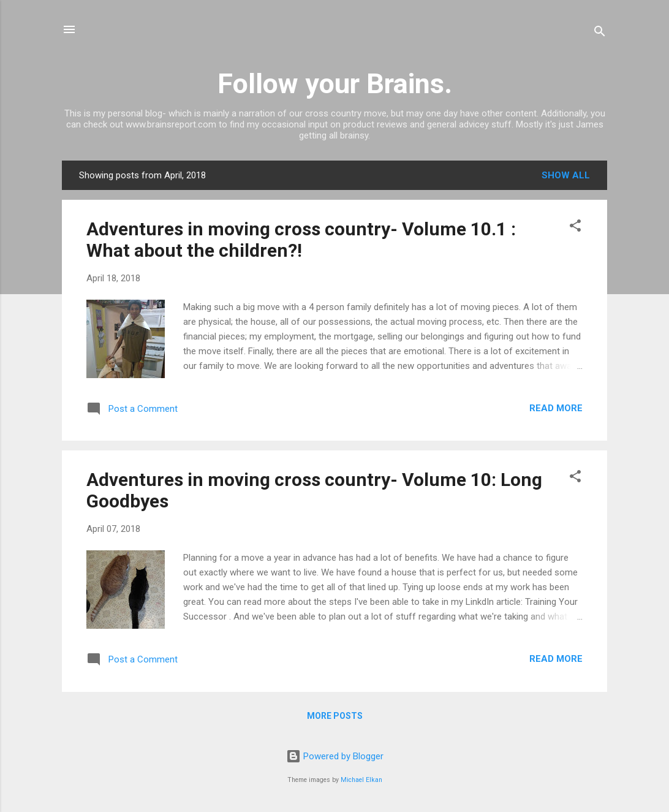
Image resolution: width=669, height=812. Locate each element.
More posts (335, 716)
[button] (575, 228)
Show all (566, 175)
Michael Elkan (361, 780)
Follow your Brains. (335, 84)
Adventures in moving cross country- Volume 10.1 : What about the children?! (301, 240)
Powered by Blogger (335, 756)
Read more (556, 408)
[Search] (600, 33)
